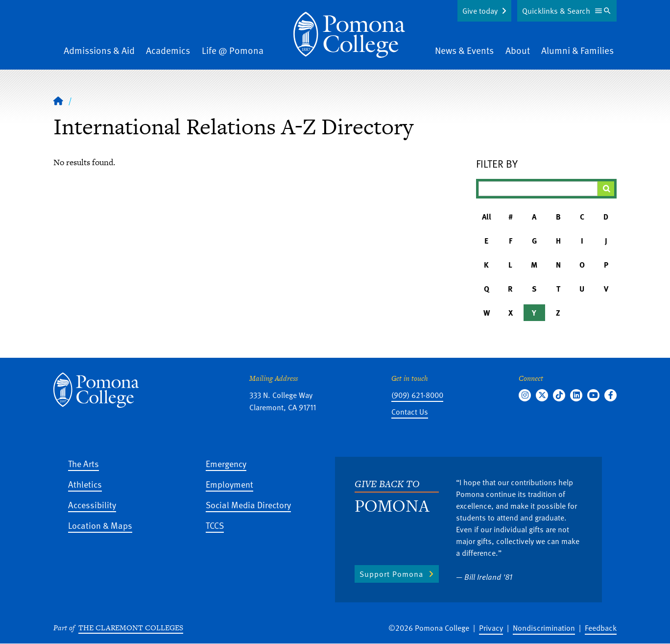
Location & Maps (100, 525)
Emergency (226, 463)
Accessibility (92, 505)
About (518, 50)
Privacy (491, 628)
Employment (229, 484)
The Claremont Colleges (131, 628)
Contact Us (410, 412)
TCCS (215, 525)
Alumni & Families (577, 50)
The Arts (84, 463)
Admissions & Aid (99, 50)
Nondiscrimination (544, 628)
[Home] (349, 35)
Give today (480, 11)
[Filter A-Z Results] (538, 189)
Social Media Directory (248, 505)
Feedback (601, 628)
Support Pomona (391, 574)
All (487, 217)
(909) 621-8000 (417, 395)
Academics (168, 50)
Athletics (85, 484)
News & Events (464, 50)
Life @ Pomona (233, 50)
